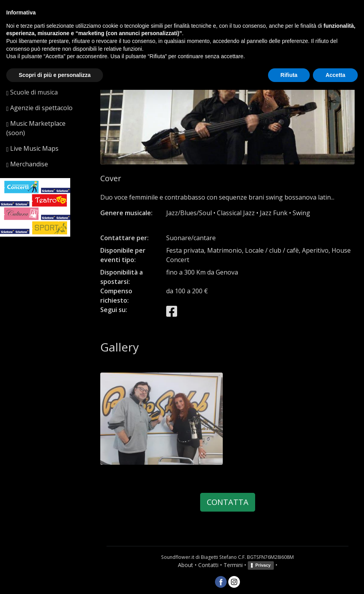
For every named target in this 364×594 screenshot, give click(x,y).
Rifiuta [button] (289, 75)
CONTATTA (228, 502)
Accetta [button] (335, 75)
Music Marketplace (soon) (36, 128)
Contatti (208, 565)
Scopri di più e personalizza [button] (55, 75)
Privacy (263, 565)
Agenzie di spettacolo (39, 108)
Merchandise (27, 164)
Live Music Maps (32, 148)
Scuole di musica (32, 92)
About (186, 565)
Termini (233, 565)
